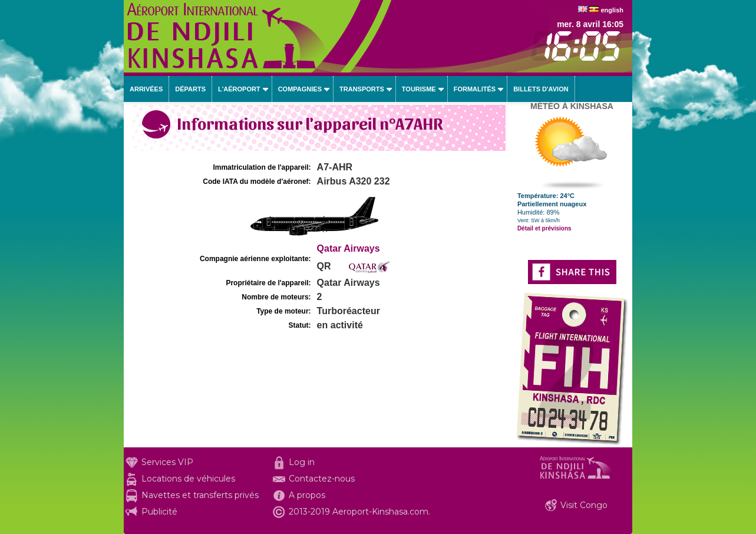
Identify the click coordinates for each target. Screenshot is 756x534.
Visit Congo (584, 505)
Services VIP (167, 462)
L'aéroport (239, 89)
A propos (307, 495)
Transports (362, 89)
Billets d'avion (541, 89)
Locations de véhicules (188, 479)
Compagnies (300, 89)
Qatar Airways (349, 248)
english (612, 10)
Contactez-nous (322, 479)
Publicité (159, 512)
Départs (190, 89)
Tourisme (419, 89)
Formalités (475, 89)
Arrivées (146, 89)
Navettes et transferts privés (200, 495)
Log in (302, 462)
